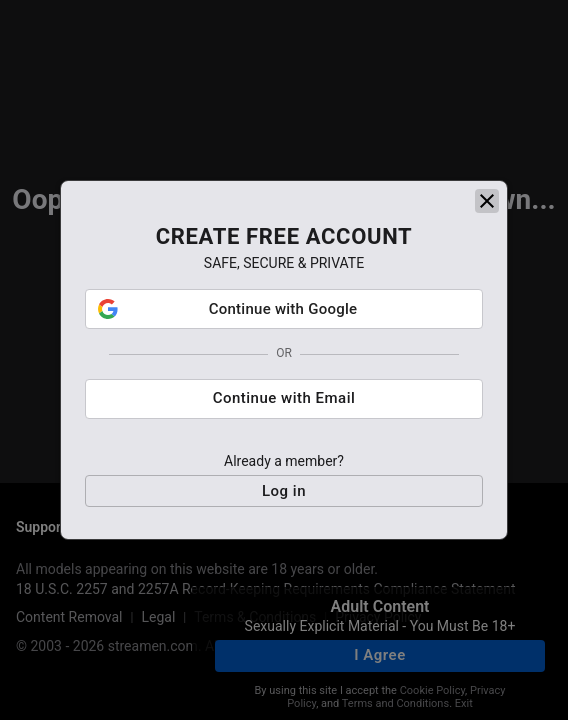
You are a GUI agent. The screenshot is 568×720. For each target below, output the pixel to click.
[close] (487, 201)
